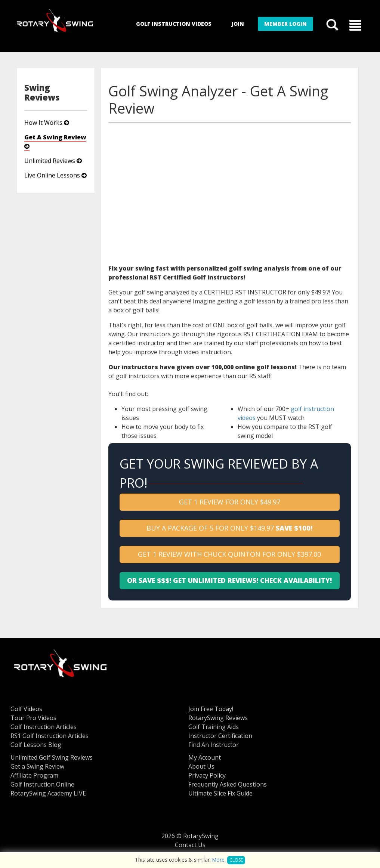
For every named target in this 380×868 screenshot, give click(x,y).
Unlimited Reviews (53, 161)
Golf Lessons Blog (36, 745)
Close (236, 860)
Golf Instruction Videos (174, 24)
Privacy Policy (207, 775)
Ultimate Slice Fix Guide (220, 793)
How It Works (47, 123)
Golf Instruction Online (42, 784)
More (218, 860)
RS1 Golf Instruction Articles (50, 736)
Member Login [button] (285, 24)
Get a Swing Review (37, 766)
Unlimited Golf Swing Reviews (52, 757)
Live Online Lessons (55, 175)
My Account (205, 757)
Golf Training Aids (214, 727)
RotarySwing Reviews (218, 718)
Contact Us (190, 845)
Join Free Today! (211, 709)
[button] (355, 25)
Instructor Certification (220, 736)
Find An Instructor (214, 745)
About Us (201, 766)
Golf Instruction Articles (44, 727)
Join (238, 24)
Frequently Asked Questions (228, 784)
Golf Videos (26, 709)
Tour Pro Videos (33, 718)
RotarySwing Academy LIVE (48, 793)
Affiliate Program (34, 775)
